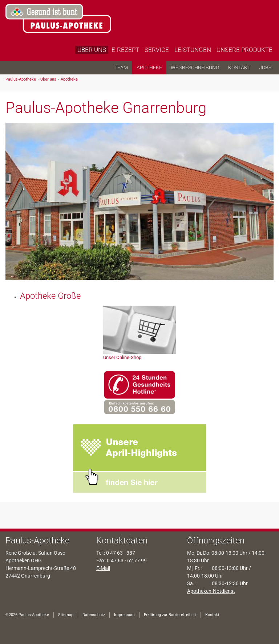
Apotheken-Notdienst (211, 591)
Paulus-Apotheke (21, 79)
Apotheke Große (50, 296)
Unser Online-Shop (122, 357)
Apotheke (69, 79)
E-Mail (103, 568)
